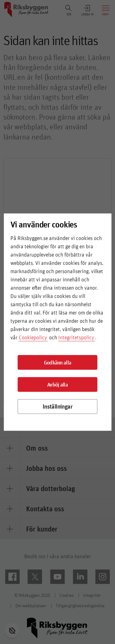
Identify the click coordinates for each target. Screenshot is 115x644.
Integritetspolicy (76, 338)
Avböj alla (57, 384)
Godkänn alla (58, 362)
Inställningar (57, 407)
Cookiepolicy (33, 338)
